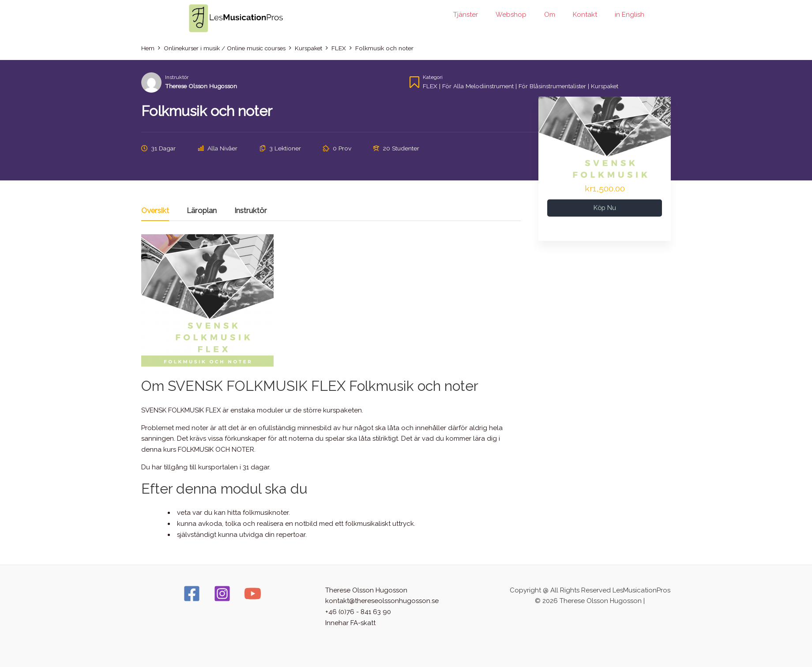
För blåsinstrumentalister (555, 86)
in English (630, 15)
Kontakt (585, 15)
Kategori (433, 77)
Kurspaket (608, 86)
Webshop (511, 15)
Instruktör (177, 77)
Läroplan (202, 211)
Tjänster (466, 15)
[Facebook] (192, 594)
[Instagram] (222, 594)
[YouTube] (253, 594)
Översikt (155, 211)
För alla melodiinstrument (479, 86)
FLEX (430, 86)
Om (550, 15)
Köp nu (605, 208)
